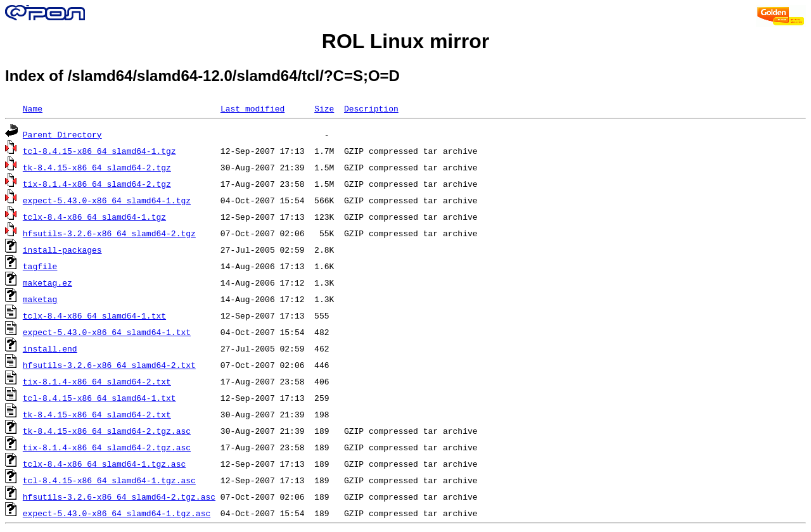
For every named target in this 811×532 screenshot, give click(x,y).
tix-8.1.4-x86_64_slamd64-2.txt (97, 381)
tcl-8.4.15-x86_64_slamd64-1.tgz (99, 151)
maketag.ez (48, 282)
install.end (50, 348)
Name (33, 108)
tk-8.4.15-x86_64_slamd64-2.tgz (97, 167)
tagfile (40, 266)
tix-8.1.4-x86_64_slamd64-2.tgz (97, 184)
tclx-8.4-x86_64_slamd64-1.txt (94, 315)
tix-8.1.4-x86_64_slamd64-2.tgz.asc (107, 447)
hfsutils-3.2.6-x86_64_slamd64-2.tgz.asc (119, 497)
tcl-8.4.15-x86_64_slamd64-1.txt (99, 398)
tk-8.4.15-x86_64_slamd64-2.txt (97, 414)
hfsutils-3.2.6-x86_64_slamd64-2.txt (109, 365)
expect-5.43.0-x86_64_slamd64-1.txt (107, 332)
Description (371, 108)
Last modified (252, 108)
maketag (40, 299)
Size (324, 108)
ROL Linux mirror (405, 41)
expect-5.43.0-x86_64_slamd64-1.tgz (107, 200)
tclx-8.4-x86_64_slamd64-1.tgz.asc (104, 464)
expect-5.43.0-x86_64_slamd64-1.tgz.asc (117, 513)
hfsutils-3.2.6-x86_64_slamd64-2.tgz (109, 233)
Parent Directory (62, 134)
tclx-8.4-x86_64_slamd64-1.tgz (94, 217)
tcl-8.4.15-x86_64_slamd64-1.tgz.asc (109, 480)
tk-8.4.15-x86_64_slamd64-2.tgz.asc (107, 431)
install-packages (62, 250)
